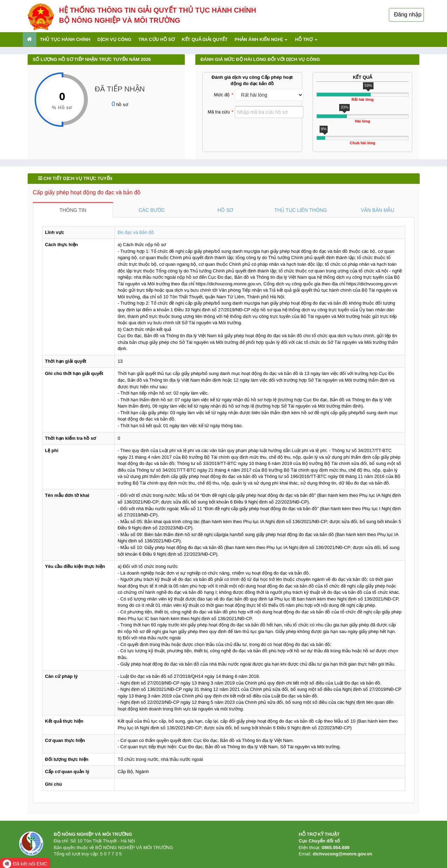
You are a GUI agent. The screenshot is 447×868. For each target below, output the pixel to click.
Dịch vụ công (114, 39)
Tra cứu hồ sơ (156, 39)
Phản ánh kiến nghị (261, 39)
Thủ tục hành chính (65, 39)
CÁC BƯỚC (152, 210)
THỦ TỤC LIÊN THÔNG (301, 210)
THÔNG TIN (73, 210)
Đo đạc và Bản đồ (136, 232)
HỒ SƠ (225, 210)
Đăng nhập (408, 15)
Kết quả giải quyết (205, 39)
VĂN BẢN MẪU (378, 210)
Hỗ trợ (306, 39)
